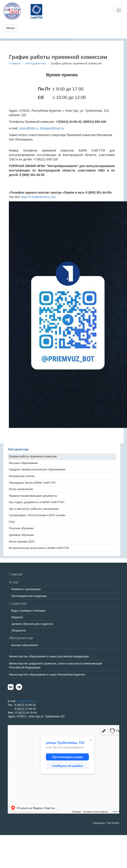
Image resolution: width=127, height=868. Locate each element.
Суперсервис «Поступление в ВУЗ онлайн (37, 515)
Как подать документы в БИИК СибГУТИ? (37, 502)
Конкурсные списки (22, 476)
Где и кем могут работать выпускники (34, 509)
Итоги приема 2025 (22, 542)
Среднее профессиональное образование (37, 469)
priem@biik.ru (29, 128)
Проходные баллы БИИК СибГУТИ (32, 483)
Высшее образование (23, 463)
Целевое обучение (21, 535)
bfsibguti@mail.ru (52, 128)
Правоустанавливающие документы (33, 496)
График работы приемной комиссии (33, 456)
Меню (10, 28)
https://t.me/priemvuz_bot (38, 197)
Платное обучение (21, 528)
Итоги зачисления (21, 489)
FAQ (12, 522)
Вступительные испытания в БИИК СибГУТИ (39, 548)
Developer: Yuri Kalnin (106, 823)
